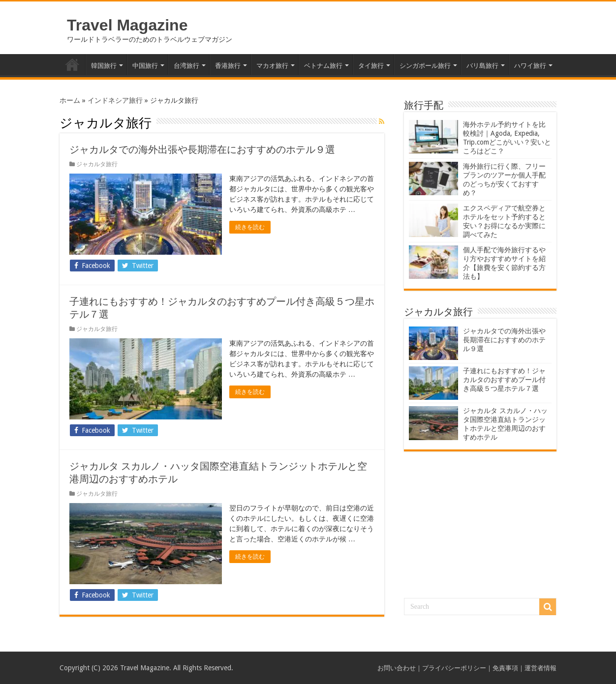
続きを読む (250, 227)
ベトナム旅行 (323, 66)
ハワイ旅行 (530, 66)
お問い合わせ (397, 668)
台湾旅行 (186, 66)
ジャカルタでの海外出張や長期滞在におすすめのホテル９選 (202, 149)
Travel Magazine (127, 25)
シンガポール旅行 (425, 66)
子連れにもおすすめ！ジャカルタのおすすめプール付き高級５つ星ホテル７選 (504, 380)
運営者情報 (540, 668)
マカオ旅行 (272, 66)
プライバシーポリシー (454, 668)
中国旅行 (145, 66)
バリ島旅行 (482, 66)
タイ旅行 (371, 66)
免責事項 (505, 668)
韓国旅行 (104, 66)
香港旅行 (228, 66)
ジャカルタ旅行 (97, 164)
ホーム (72, 64)
